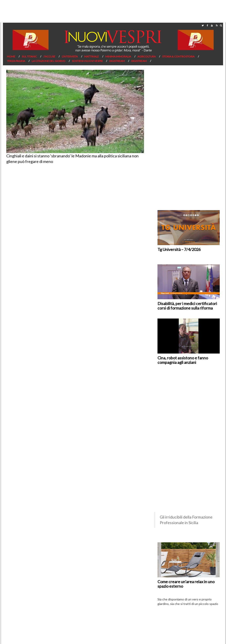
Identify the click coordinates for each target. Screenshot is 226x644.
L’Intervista (70, 56)
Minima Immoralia (118, 56)
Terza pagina (16, 61)
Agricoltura (147, 56)
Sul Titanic (29, 56)
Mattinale (92, 56)
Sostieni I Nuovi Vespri (87, 61)
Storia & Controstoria (178, 56)
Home (11, 56)
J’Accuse (49, 56)
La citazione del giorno (49, 61)
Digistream (117, 61)
